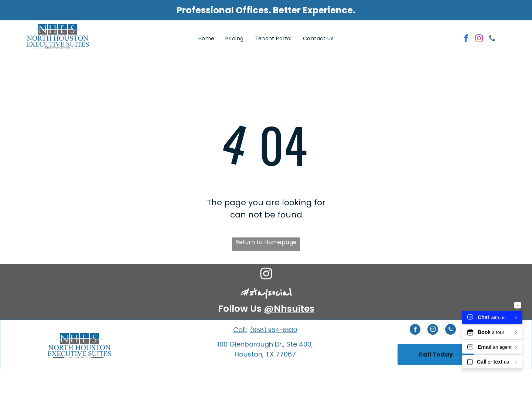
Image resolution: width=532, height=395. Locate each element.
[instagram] (479, 39)
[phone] (492, 39)
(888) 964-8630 (274, 330)
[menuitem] (207, 39)
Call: (240, 330)
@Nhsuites (289, 309)
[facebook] (466, 39)
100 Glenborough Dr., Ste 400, (265, 344)
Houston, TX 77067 (265, 354)
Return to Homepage (266, 242)
